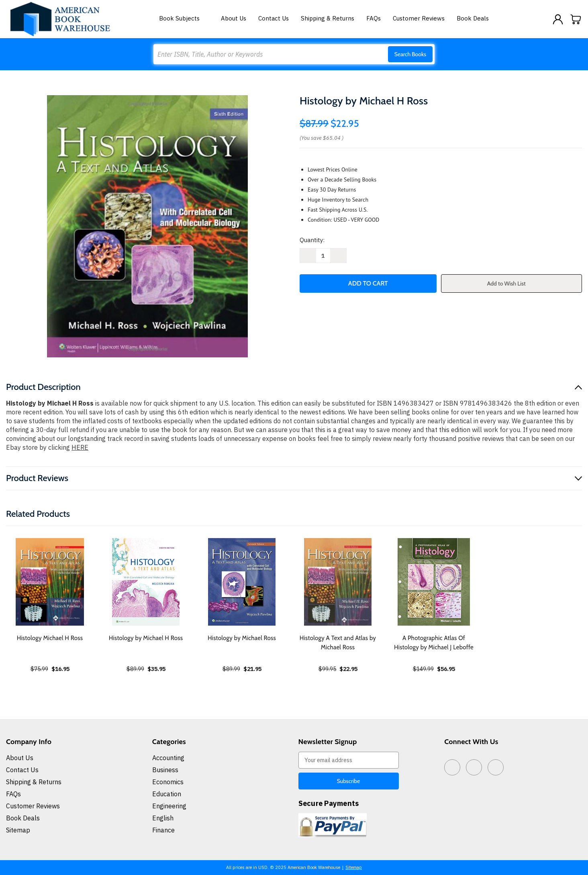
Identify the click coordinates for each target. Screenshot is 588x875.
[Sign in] (558, 19)
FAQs (374, 18)
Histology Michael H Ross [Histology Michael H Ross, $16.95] (50, 638)
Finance (163, 830)
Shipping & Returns (328, 18)
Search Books (410, 54)
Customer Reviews (419, 18)
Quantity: (312, 240)
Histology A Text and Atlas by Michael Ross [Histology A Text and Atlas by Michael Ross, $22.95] (338, 643)
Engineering (169, 806)
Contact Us (274, 18)
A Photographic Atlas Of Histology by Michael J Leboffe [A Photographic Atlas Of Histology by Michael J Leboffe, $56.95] (434, 643)
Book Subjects (184, 18)
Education (167, 794)
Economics (168, 782)
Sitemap (18, 830)
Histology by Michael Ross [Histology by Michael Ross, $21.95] (242, 638)
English (163, 818)
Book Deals (473, 18)
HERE (80, 447)
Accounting (168, 758)
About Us (234, 18)
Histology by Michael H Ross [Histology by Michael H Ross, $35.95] (146, 638)
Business (165, 770)
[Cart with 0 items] (576, 19)
